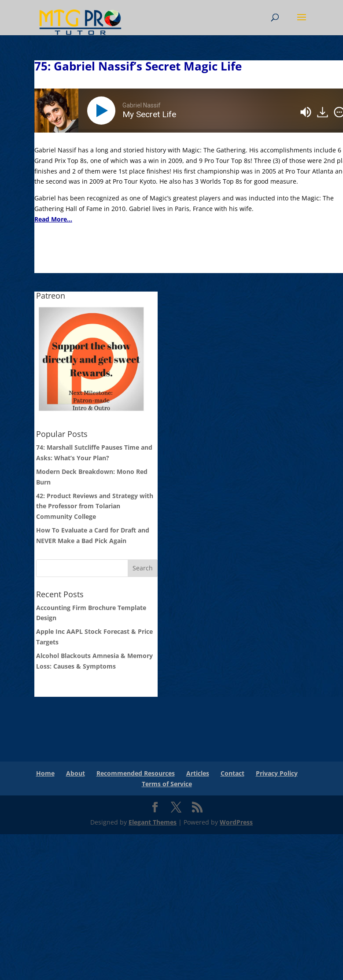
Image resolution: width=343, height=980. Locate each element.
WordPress (236, 822)
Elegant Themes (153, 822)
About (76, 773)
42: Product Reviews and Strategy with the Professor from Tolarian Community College (95, 506)
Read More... (53, 219)
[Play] (103, 111)
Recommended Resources (136, 773)
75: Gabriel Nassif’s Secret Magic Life (138, 66)
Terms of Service (167, 784)
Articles (198, 773)
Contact (232, 773)
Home (45, 773)
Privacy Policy (277, 773)
